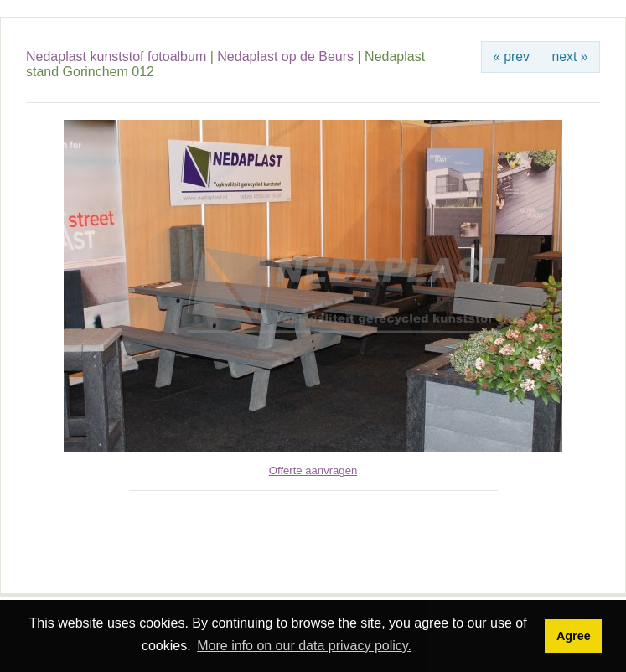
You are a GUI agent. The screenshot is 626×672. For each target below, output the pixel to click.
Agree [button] (574, 636)
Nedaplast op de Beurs (285, 57)
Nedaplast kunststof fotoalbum (116, 57)
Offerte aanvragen (313, 470)
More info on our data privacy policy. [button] (304, 646)
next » (570, 57)
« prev (511, 57)
